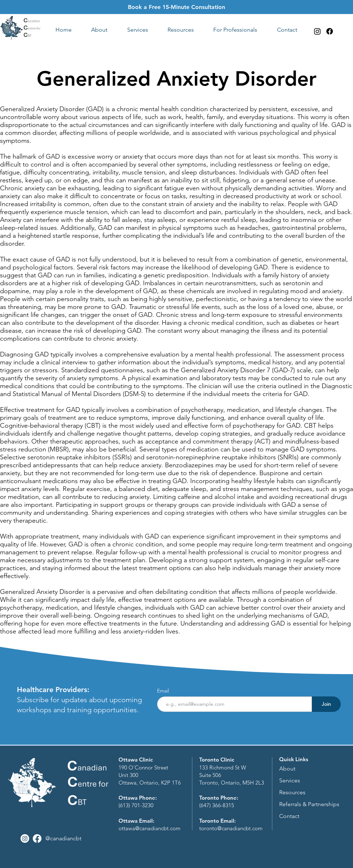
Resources (292, 792)
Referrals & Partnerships (309, 804)
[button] (99, 29)
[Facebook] (330, 31)
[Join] (326, 704)
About (287, 769)
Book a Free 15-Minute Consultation (176, 7)
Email (164, 691)
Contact (289, 816)
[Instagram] (317, 31)
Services (290, 780)
